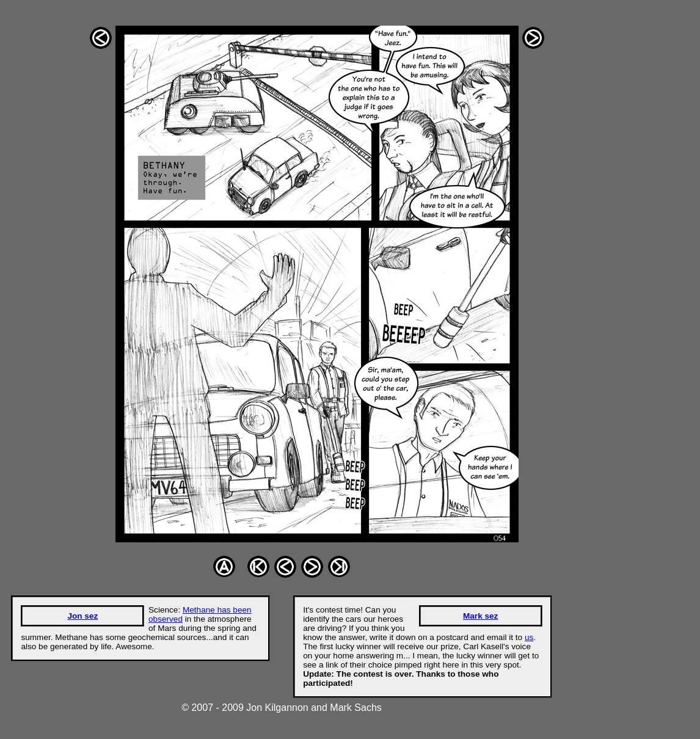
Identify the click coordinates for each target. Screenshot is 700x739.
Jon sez (82, 616)
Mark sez (480, 616)
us (529, 637)
